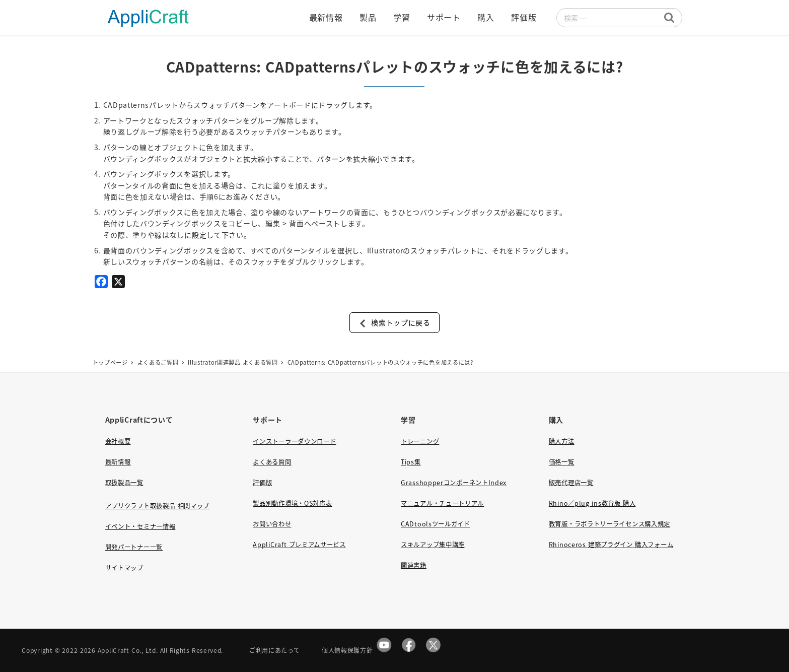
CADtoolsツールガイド (436, 524)
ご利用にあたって (275, 650)
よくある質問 (272, 462)
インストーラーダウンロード (294, 441)
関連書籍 (414, 565)
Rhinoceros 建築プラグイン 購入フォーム (611, 545)
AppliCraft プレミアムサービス (299, 545)
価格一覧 (562, 462)
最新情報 (118, 462)
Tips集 (411, 462)
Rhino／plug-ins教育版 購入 (592, 503)
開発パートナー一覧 (134, 547)
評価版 (262, 483)
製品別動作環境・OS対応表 (292, 503)
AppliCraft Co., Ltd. (128, 650)
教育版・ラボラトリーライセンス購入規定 (609, 524)
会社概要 (118, 441)
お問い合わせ (272, 524)
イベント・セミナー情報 (140, 526)
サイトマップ (124, 568)
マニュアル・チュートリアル (442, 503)
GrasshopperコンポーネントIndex (454, 483)
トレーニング (420, 441)
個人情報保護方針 (347, 650)
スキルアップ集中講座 (433, 545)
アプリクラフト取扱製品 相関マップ (157, 506)
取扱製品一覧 (124, 483)
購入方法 (562, 441)
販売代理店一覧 (571, 483)
